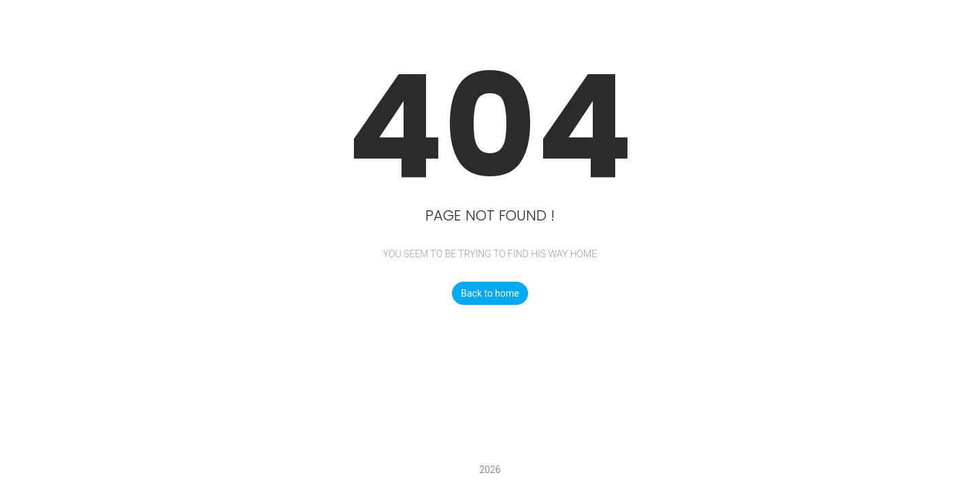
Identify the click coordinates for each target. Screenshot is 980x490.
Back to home (490, 293)
